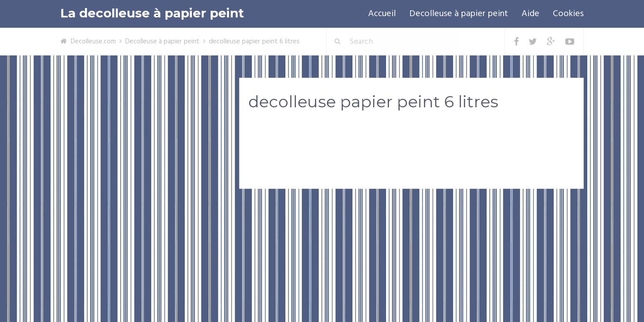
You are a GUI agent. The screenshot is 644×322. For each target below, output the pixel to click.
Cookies (568, 14)
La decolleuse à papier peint (152, 13)
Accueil (382, 14)
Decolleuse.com (93, 42)
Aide (530, 14)
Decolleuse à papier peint (459, 14)
